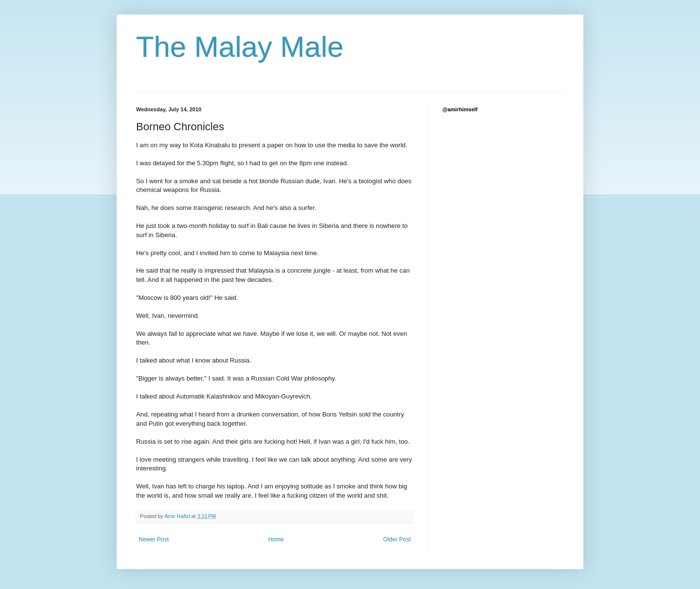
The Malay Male (240, 47)
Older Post (397, 539)
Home (276, 539)
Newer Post (154, 539)
